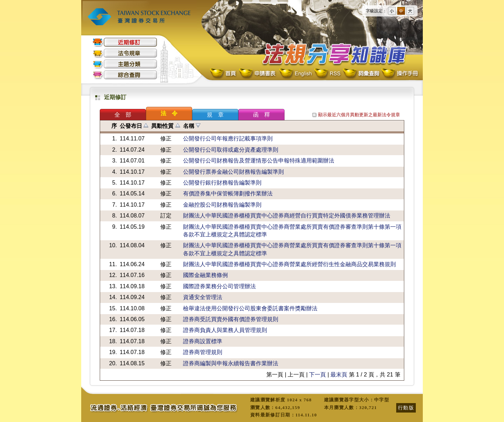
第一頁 (275, 375)
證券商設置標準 (203, 341)
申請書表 (258, 74)
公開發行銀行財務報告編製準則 (222, 183)
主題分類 (125, 64)
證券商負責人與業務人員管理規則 (225, 330)
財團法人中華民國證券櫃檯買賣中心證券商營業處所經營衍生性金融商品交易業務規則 (289, 264)
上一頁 (296, 375)
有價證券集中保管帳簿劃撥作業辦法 (228, 193)
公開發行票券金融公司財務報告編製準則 (233, 172)
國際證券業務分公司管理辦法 (219, 286)
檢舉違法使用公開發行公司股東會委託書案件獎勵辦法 (250, 308)
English (295, 74)
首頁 (224, 74)
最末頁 (339, 375)
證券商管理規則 (203, 352)
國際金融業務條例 (205, 275)
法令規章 (125, 53)
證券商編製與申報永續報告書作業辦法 (231, 363)
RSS (327, 74)
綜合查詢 (125, 75)
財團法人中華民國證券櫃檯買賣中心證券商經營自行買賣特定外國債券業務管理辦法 (287, 216)
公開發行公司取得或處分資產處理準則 (231, 150)
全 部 (123, 115)
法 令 (169, 113)
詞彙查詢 (361, 74)
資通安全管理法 (203, 297)
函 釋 (261, 115)
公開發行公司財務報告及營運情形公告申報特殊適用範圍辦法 (259, 161)
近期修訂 (125, 42)
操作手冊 (399, 74)
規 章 (215, 115)
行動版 (406, 408)
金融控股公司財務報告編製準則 (222, 205)
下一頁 (317, 375)
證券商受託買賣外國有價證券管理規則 (231, 319)
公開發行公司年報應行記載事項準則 (228, 139)
